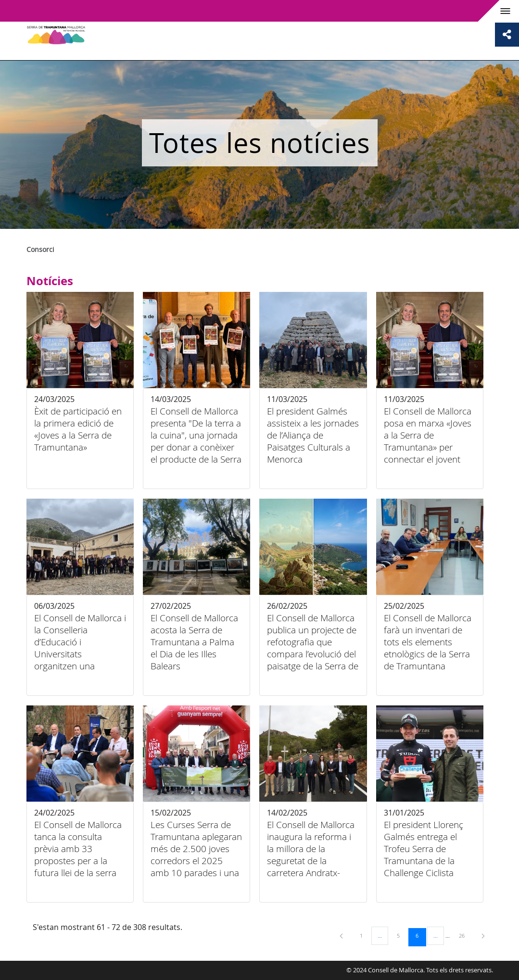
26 (465, 935)
